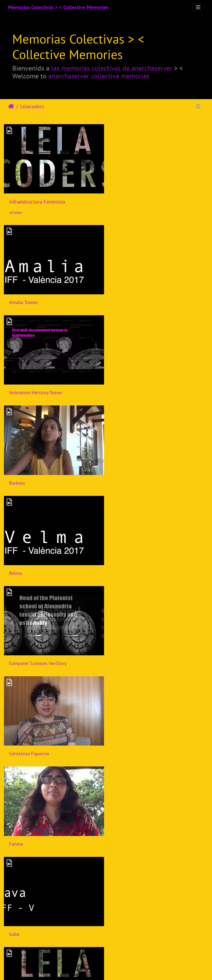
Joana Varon (21, 833)
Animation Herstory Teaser (142, 299)
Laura (15, 922)
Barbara (17, 388)
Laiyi (120, 833)
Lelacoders (32, 106)
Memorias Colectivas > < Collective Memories (58, 7)
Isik (13, 744)
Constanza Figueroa (135, 477)
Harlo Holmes (129, 655)
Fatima (16, 566)
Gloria (15, 655)
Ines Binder (127, 744)
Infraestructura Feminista (37, 200)
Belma (122, 388)
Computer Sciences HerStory (38, 477)
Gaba (120, 566)
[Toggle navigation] (198, 7)
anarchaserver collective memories (99, 76)
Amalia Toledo (24, 299)
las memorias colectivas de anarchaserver (112, 68)
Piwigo (115, 969)
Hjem (11, 106)
